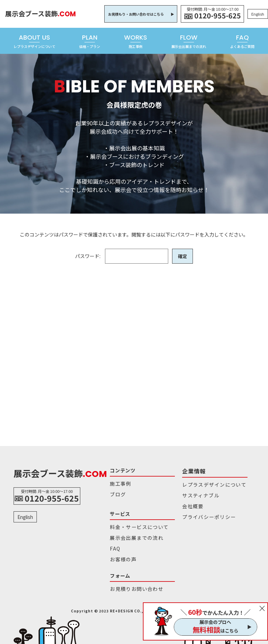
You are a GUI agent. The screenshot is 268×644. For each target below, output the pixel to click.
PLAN (90, 41)
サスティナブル (198, 493)
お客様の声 (121, 554)
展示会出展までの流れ (133, 534)
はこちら (216, 630)
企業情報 (192, 470)
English (258, 14)
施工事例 (119, 483)
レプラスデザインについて (210, 483)
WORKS (136, 41)
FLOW (189, 41)
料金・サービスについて (135, 524)
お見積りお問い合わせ (133, 582)
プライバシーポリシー (205, 512)
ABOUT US (34, 41)
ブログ (117, 493)
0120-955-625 (218, 16)
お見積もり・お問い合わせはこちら (136, 14)
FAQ (242, 41)
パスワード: (121, 256)
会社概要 (191, 502)
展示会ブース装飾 (42, 14)
